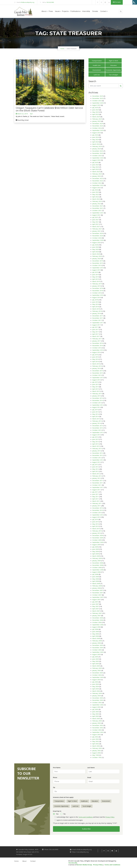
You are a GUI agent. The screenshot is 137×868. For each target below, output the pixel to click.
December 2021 (98, 206)
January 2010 (97, 533)
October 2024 (97, 128)
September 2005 (98, 652)
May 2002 (96, 741)
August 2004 (96, 680)
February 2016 (97, 366)
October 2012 (97, 458)
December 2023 (98, 151)
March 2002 (96, 746)
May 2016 (96, 359)
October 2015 (97, 375)
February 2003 (97, 721)
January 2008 (97, 588)
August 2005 (96, 654)
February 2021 (97, 229)
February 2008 (97, 586)
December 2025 (98, 96)
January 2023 (97, 176)
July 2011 (95, 492)
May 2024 (96, 140)
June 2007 (96, 604)
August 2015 (96, 380)
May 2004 (96, 686)
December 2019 (98, 261)
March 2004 (96, 691)
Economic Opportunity (113, 70)
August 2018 (96, 297)
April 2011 (96, 499)
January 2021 (97, 231)
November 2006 (98, 620)
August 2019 (96, 270)
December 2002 (98, 725)
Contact (33, 861)
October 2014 (97, 403)
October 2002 (97, 730)
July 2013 (95, 437)
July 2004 (95, 682)
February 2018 (97, 311)
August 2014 (96, 407)
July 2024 (95, 135)
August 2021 (96, 215)
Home (62, 49)
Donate (117, 2)
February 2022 (97, 201)
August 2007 (96, 599)
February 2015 (97, 394)
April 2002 (96, 744)
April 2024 (96, 142)
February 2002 (97, 748)
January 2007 (97, 616)
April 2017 (96, 334)
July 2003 (95, 709)
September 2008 (98, 570)
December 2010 (98, 508)
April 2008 (96, 581)
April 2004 (96, 689)
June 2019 (96, 275)
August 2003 (96, 707)
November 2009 (98, 538)
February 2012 (97, 476)
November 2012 (98, 455)
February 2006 (97, 641)
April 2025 (96, 114)
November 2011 (98, 483)
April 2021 (96, 224)
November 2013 (98, 428)
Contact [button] (103, 11)
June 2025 (96, 110)
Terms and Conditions (86, 817)
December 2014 (98, 398)
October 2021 (97, 210)
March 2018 (96, 309)
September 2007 (98, 597)
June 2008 (96, 577)
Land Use (97, 75)
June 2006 (96, 632)
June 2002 (96, 739)
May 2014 (96, 414)
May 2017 (96, 332)
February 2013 (97, 448)
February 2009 (97, 558)
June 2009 (96, 549)
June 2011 (96, 494)
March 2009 (96, 556)
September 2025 (98, 103)
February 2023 (97, 174)
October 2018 (97, 293)
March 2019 (96, 281)
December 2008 (98, 563)
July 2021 (95, 217)
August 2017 (96, 325)
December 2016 (98, 343)
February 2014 (97, 421)
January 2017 (97, 341)
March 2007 (96, 611)
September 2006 (98, 625)
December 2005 (98, 645)
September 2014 (98, 405)
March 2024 (96, 144)
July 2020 (95, 245)
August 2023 (96, 160)
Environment (97, 70)
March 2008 (96, 583)
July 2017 (95, 327)
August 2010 (96, 517)
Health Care (97, 65)
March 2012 (96, 474)
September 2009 (98, 542)
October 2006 (97, 622)
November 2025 (98, 98)
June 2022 (96, 192)
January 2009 (97, 561)
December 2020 (98, 233)
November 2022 (98, 181)
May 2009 (96, 551)
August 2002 (96, 735)
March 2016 (96, 364)
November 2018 (98, 291)
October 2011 (97, 485)
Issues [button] (57, 11)
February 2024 (97, 146)
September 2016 (98, 350)
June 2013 (96, 439)
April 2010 (96, 526)
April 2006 (96, 636)
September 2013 (98, 432)
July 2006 (95, 629)
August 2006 (96, 627)
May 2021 (96, 222)
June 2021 (96, 220)
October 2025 (97, 101)
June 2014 (96, 412)
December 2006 (98, 618)
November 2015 (98, 373)
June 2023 (96, 165)
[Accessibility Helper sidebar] (135, 2)
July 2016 (95, 355)
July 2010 (95, 519)
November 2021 (98, 208)
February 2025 (97, 119)
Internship (86, 11)
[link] (94, 2)
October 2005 (97, 650)
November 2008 (98, 565)
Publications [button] (75, 11)
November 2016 (98, 345)
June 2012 (96, 467)
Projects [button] (65, 11)
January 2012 (97, 478)
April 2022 (96, 197)
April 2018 (96, 307)
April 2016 (96, 361)
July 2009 (95, 547)
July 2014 (95, 410)
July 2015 (95, 382)
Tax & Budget (113, 75)
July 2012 (95, 464)
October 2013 (97, 430)
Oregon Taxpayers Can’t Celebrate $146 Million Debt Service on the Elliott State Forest (49, 109)
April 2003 (96, 716)
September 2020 (98, 240)
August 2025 (96, 105)
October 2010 (97, 513)
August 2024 (96, 133)
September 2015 (98, 378)
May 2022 (96, 194)
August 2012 (96, 462)
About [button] (44, 11)
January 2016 (97, 368)
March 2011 (96, 501)
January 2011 (97, 506)
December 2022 (98, 178)
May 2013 (96, 442)
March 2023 (96, 172)
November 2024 (98, 126)
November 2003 (98, 700)
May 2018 (96, 304)
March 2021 (96, 226)
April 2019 (96, 279)
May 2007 (96, 606)
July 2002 (95, 737)
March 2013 (96, 446)
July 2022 (95, 190)
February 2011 (97, 503)
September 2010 (98, 515)
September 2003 (98, 705)
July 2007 (95, 602)
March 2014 (96, 419)
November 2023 (98, 153)
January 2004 (97, 696)
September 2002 (98, 732)
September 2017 (98, 323)
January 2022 (97, 204)
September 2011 (98, 487)
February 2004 (97, 693)
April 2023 (96, 169)
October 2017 (97, 320)
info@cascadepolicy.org (27, 2)
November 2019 (98, 263)
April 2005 (96, 664)
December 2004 (98, 673)
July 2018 (95, 300)
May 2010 (96, 524)
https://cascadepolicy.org (80, 852)
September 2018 (98, 295)
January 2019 (97, 286)
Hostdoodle (73, 863)
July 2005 (95, 657)
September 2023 (98, 158)
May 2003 (96, 714)
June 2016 (96, 357)
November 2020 (98, 236)
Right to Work (113, 61)
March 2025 (96, 117)
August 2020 (96, 242)
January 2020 (97, 259)
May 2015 (96, 387)
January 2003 (97, 723)
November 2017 (98, 318)
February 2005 (97, 668)
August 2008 (96, 572)
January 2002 (97, 751)
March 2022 (96, 199)
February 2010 (97, 531)
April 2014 (96, 416)
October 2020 (97, 238)
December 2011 (98, 480)
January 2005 (97, 670)
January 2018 (97, 313)
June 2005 (96, 659)
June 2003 (96, 712)
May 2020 (96, 249)
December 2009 (98, 535)
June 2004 (96, 684)
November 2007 (98, 593)
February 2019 (97, 284)
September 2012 (98, 460)
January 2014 (97, 423)
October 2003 (97, 702)
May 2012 (96, 469)
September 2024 (98, 130)
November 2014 (98, 400)
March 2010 (96, 529)
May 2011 (96, 497)
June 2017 (96, 329)
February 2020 (97, 256)
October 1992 (97, 757)
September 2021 (98, 213)
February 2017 (97, 339)
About (24, 861)
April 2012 (96, 471)
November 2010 (98, 510)
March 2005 (96, 666)
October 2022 (97, 183)
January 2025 (97, 121)
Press (51, 11)
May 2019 (96, 277)
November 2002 (98, 728)
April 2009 (96, 554)
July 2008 (95, 574)
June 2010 (96, 522)
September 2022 (98, 185)
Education (113, 65)
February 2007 (97, 613)
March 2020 (96, 254)
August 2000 (96, 753)
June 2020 (96, 247)
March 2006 (96, 638)
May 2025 (96, 112)
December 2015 (98, 371)
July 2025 (95, 107)
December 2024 (98, 123)
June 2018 (96, 302)
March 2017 (96, 336)
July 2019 (95, 272)
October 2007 (97, 595)
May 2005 (96, 661)
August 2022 (96, 188)
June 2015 (96, 384)
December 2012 (98, 453)
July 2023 (95, 162)
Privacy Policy (110, 817)
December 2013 (98, 426)
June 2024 (96, 137)
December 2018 (98, 288)
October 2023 (97, 156)
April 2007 (96, 609)
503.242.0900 (50, 2)
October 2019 (97, 265)
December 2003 (98, 698)
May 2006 (96, 634)
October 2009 (97, 540)
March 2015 (96, 391)
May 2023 (96, 167)
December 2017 (98, 316)
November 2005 (98, 648)
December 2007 (98, 590)
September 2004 (98, 677)
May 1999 (96, 755)
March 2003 (96, 718)
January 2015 (97, 396)
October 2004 (97, 675)
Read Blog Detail (22, 120)
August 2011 (96, 490)
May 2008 (96, 579)
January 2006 (97, 643)
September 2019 (98, 268)
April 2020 (96, 252)
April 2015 (96, 389)
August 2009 (96, 545)
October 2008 (97, 567)
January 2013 (97, 451)
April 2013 (96, 444)
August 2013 (96, 435)
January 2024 (97, 149)
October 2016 (97, 348)
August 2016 (96, 352)
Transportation (97, 61)
